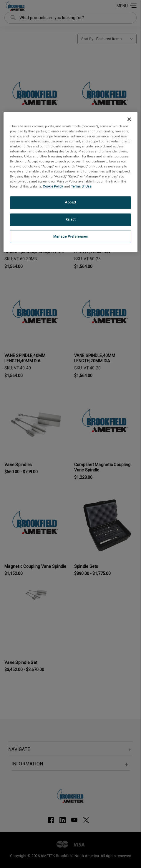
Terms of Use (81, 187)
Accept (70, 203)
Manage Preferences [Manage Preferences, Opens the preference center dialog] (70, 236)
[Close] (129, 119)
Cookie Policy (53, 187)
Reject (70, 220)
